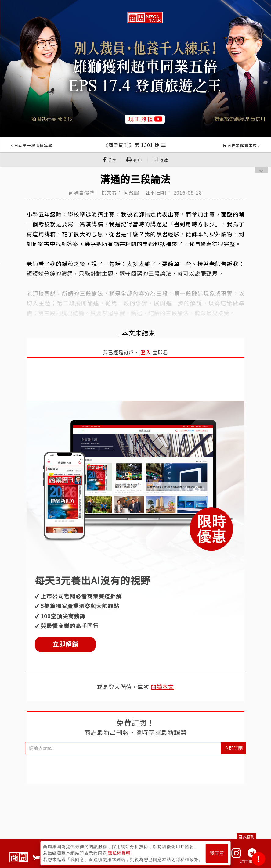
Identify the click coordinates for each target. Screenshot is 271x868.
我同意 (217, 853)
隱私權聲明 (119, 853)
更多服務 (246, 837)
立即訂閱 (233, 748)
